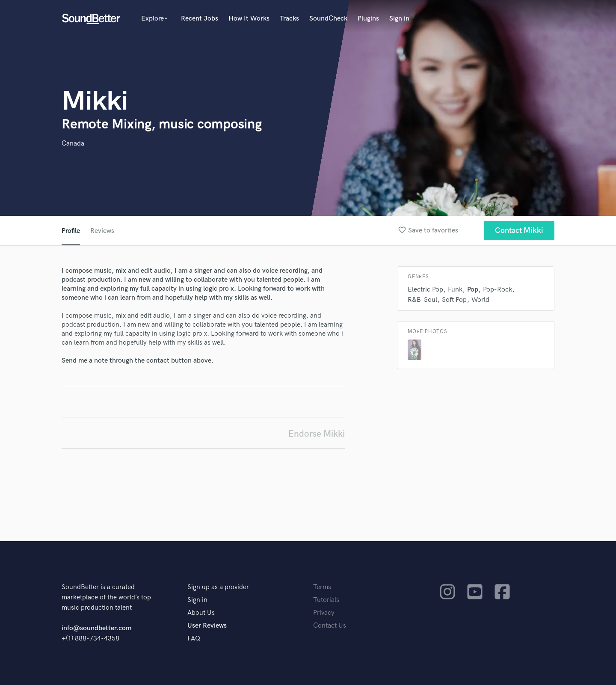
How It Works (249, 19)
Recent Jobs (200, 19)
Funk (455, 290)
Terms (322, 587)
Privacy (324, 613)
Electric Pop (425, 290)
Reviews (102, 231)
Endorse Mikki (317, 434)
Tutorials (326, 600)
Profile (71, 231)
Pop (473, 290)
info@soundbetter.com (96, 628)
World (480, 300)
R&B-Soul (422, 300)
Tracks (289, 19)
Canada (73, 144)
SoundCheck (328, 19)
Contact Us (330, 626)
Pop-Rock (498, 290)
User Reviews (207, 626)
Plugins (368, 19)
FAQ (194, 639)
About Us (201, 613)
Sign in (399, 19)
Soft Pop (454, 300)
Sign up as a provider (218, 587)
